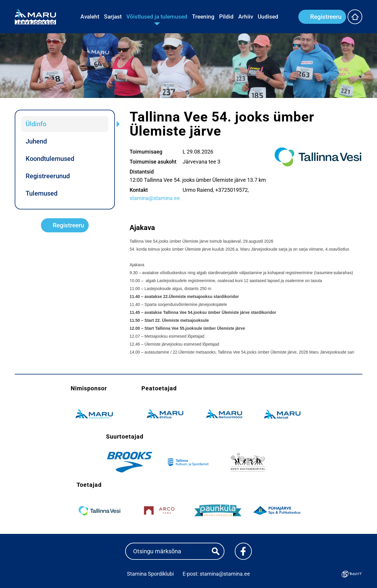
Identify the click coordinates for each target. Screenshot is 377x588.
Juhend (36, 141)
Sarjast (113, 17)
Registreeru (326, 17)
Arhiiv (246, 17)
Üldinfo (36, 124)
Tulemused (42, 193)
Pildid (226, 17)
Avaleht (90, 17)
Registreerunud (48, 176)
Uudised (268, 17)
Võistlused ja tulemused (157, 17)
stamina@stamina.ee (155, 198)
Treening (203, 17)
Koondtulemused (50, 159)
